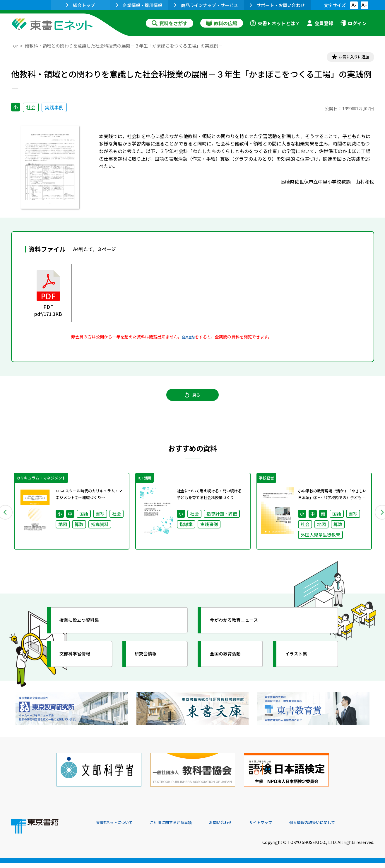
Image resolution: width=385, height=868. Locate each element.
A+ (364, 5)
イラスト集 (301, 665)
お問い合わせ (241, 828)
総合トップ (81, 5)
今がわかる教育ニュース (242, 631)
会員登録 (320, 23)
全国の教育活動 (231, 665)
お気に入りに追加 (349, 58)
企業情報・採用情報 (139, 5)
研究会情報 (151, 665)
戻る (193, 401)
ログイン (353, 23)
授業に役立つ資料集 (86, 631)
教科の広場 (222, 23)
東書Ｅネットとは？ (275, 23)
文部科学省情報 (81, 665)
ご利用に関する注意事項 (184, 828)
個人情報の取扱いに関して (346, 828)
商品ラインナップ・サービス (206, 5)
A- (354, 5)
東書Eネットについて (119, 828)
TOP (16, 46)
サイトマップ (287, 828)
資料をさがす (170, 23)
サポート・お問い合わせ (277, 5)
